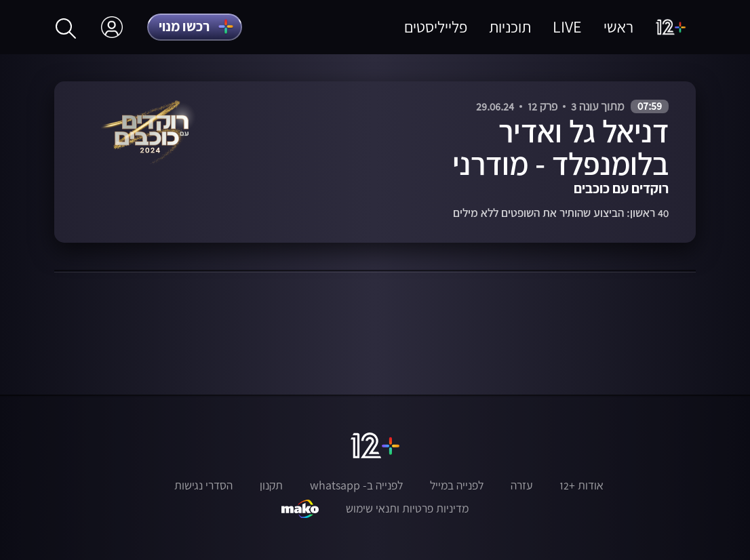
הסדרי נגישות (203, 485)
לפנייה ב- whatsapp (356, 485)
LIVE (567, 27)
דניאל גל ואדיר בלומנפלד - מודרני (560, 147)
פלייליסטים (436, 27)
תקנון (271, 485)
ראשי (618, 27)
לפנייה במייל (457, 485)
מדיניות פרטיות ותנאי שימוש (407, 508)
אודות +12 (581, 485)
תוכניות (510, 27)
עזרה (521, 485)
